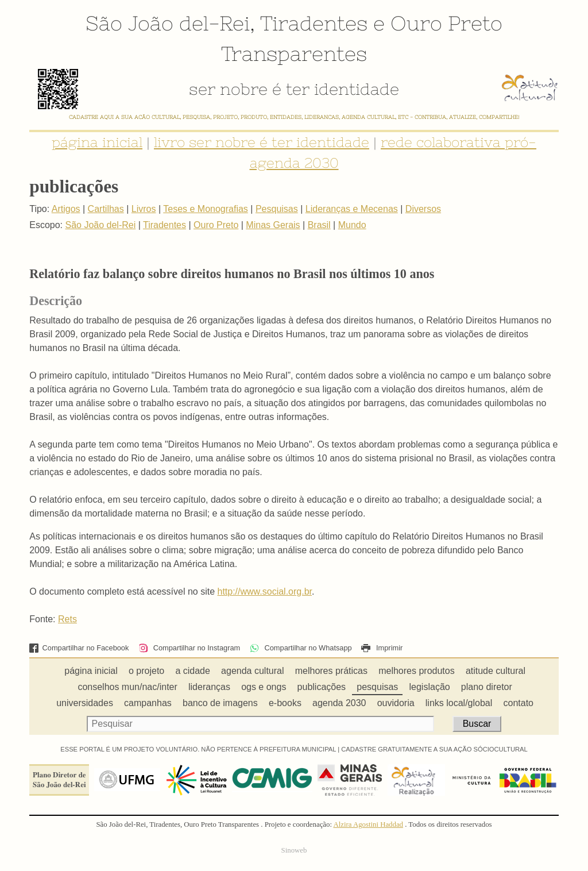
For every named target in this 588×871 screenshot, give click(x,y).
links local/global (459, 703)
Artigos (66, 209)
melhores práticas (331, 671)
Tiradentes (314, 23)
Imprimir (382, 648)
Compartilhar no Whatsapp (301, 648)
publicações (322, 687)
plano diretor (487, 687)
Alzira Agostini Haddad (368, 824)
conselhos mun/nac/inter (127, 687)
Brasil (319, 225)
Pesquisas (277, 209)
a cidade (193, 671)
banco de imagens (220, 703)
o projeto (146, 671)
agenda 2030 (339, 703)
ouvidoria (396, 703)
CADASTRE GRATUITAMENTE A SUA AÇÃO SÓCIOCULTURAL (434, 749)
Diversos (423, 209)
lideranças (209, 687)
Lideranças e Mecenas (352, 209)
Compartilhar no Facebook (79, 648)
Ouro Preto (446, 23)
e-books (285, 703)
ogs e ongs (264, 687)
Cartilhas (106, 209)
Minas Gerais (273, 225)
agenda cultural (252, 671)
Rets (67, 619)
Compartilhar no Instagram (189, 648)
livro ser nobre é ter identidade (262, 142)
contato (519, 703)
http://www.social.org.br (264, 591)
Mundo (352, 225)
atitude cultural (496, 671)
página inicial (97, 142)
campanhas (148, 703)
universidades (85, 703)
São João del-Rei (168, 23)
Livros (144, 209)
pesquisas (377, 687)
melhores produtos (417, 671)
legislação (430, 687)
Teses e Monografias (206, 209)
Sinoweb (294, 850)
